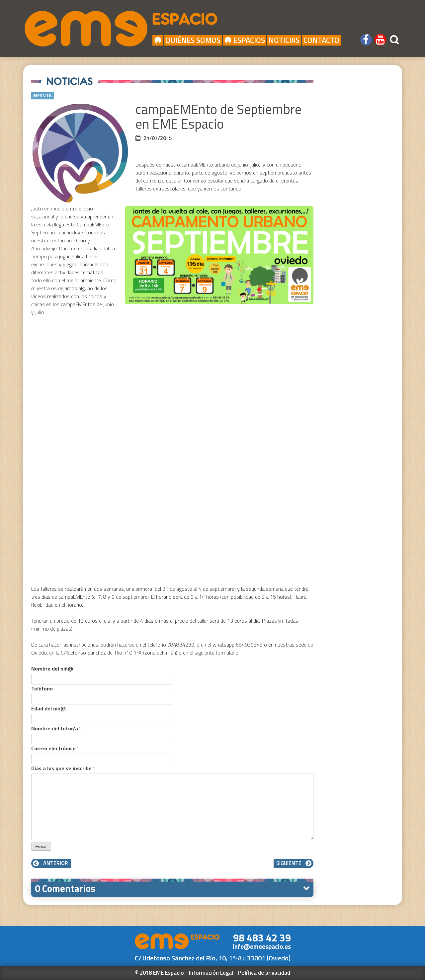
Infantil (42, 95)
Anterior (51, 863)
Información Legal (211, 973)
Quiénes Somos (193, 40)
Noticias (284, 40)
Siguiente (294, 863)
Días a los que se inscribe (63, 768)
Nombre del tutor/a (56, 728)
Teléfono (42, 688)
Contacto (321, 40)
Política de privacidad (264, 973)
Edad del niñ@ (48, 708)
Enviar (41, 847)
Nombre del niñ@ (52, 669)
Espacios (245, 40)
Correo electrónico (55, 748)
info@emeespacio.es (262, 946)
